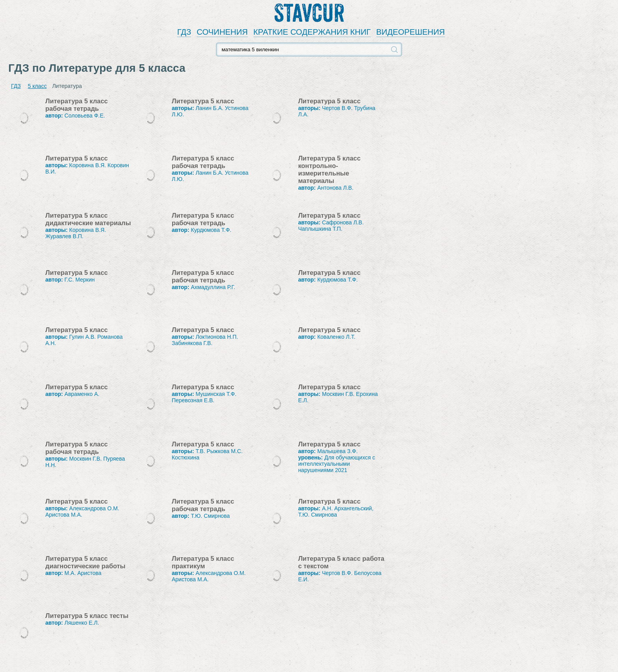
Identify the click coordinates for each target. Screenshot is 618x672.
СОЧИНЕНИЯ (222, 32)
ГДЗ (184, 32)
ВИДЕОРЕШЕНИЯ (411, 32)
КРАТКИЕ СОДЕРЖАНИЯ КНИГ (312, 32)
